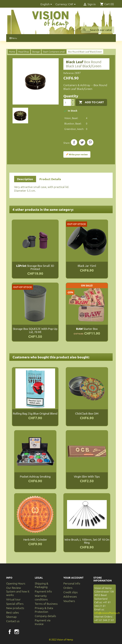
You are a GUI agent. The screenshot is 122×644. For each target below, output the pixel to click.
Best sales (13, 612)
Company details (45, 616)
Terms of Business (46, 604)
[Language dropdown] (47, 4)
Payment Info (43, 591)
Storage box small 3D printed (35, 267)
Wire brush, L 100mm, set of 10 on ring (87, 541)
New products (15, 608)
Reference (69, 73)
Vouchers (69, 601)
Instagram (17, 632)
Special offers (15, 604)
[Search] (98, 30)
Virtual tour (13, 599)
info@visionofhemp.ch (107, 613)
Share (74, 142)
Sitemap (11, 617)
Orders (68, 588)
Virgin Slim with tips (87, 476)
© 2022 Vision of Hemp (61, 639)
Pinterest (90, 142)
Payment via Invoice (43, 622)
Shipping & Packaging (42, 585)
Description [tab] (25, 179)
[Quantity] (67, 102)
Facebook (10, 632)
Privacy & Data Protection (44, 610)
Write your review (77, 154)
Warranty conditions (41, 597)
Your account (73, 578)
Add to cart (91, 102)
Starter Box (87, 329)
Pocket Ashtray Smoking (35, 476)
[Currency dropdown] (72, 4)
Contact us (13, 621)
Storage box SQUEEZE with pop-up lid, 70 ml (35, 330)
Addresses (70, 596)
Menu (13, 38)
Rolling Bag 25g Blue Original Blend (35, 413)
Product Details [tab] (50, 179)
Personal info (72, 583)
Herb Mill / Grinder (35, 539)
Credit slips (71, 592)
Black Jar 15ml (87, 266)
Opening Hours (16, 583)
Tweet (82, 142)
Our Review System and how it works (18, 591)
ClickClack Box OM (87, 413)
